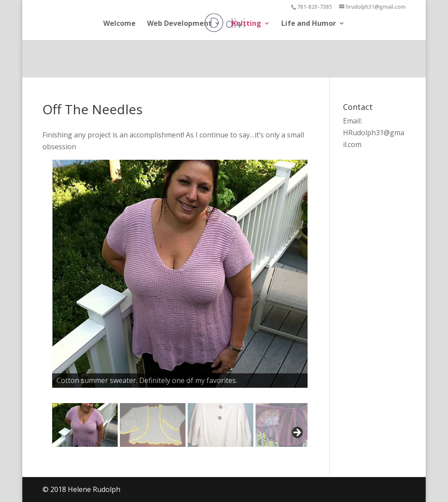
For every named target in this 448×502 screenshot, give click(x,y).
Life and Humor (309, 24)
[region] (176, 313)
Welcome (119, 24)
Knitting (247, 24)
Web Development (179, 24)
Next (297, 433)
